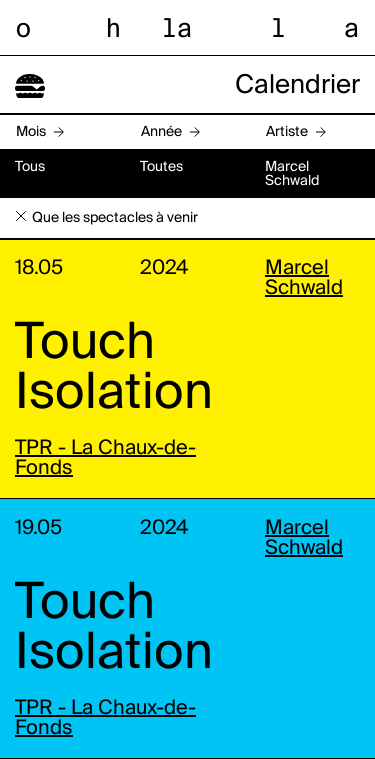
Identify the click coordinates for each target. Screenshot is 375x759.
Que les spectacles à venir (115, 218)
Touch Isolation (114, 369)
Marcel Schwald (304, 279)
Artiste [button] (287, 132)
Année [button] (161, 132)
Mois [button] (31, 132)
